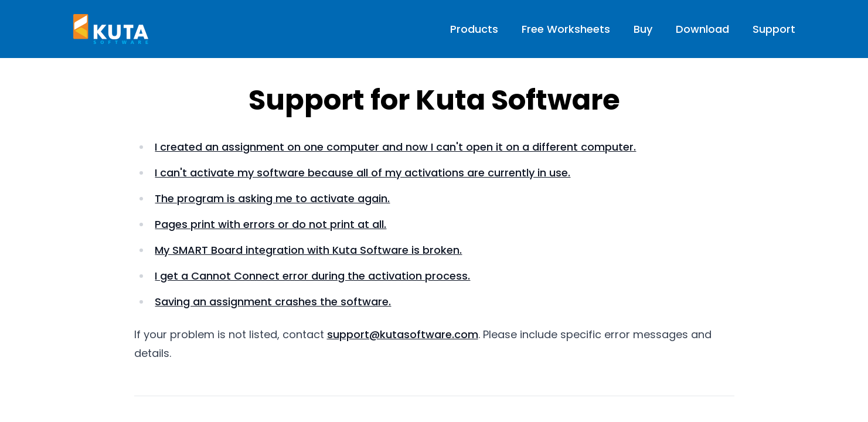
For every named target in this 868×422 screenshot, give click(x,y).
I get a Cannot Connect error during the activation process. (312, 276)
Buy (643, 29)
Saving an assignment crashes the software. (273, 302)
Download (702, 29)
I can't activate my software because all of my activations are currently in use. (362, 173)
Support (774, 29)
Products (474, 29)
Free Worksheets (566, 29)
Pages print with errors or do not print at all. (270, 224)
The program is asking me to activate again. (272, 198)
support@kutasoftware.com (403, 334)
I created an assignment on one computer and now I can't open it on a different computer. (395, 147)
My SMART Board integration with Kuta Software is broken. (308, 250)
